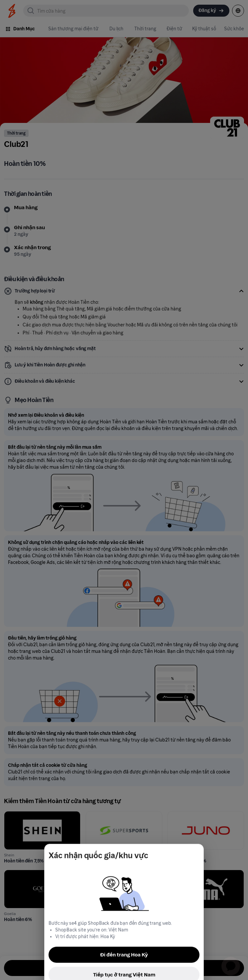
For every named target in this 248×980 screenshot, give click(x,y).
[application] (231, 963)
